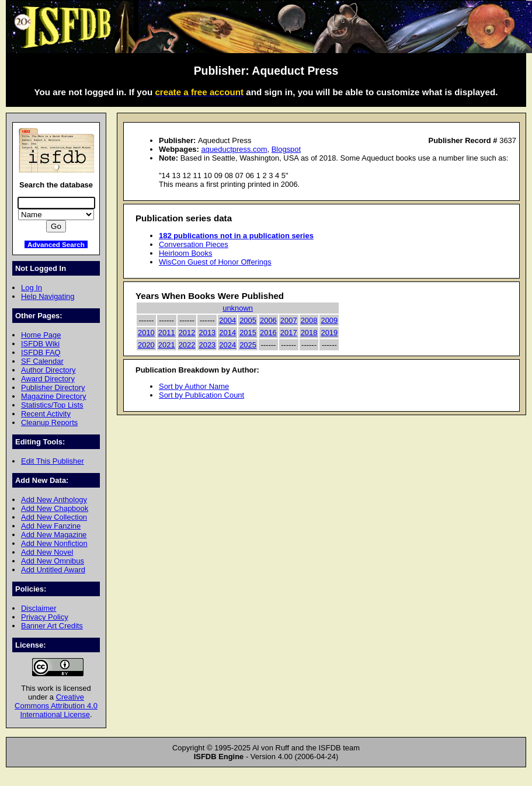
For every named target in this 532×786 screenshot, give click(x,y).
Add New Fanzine (51, 526)
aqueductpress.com (234, 149)
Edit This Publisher (53, 461)
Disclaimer (39, 608)
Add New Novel (47, 552)
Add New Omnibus (53, 561)
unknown (238, 308)
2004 (227, 320)
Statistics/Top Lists (52, 405)
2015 (248, 333)
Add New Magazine (54, 535)
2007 (289, 320)
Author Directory (48, 370)
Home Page (41, 335)
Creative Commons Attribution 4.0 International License (56, 706)
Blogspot (286, 149)
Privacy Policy (45, 617)
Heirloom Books (185, 253)
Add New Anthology (54, 500)
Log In (32, 288)
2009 (329, 320)
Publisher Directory (53, 387)
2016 (268, 333)
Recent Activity (46, 414)
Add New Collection (54, 517)
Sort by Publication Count (201, 395)
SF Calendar (42, 361)
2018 (309, 333)
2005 (248, 320)
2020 (146, 345)
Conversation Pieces (194, 244)
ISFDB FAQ (41, 352)
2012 (187, 333)
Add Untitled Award (53, 570)
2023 (207, 345)
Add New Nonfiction (54, 543)
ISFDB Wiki (40, 344)
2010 (146, 333)
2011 (167, 333)
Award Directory (48, 379)
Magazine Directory (54, 396)
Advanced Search (56, 244)
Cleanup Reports (49, 422)
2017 (289, 333)
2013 (207, 333)
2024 (227, 345)
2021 (167, 345)
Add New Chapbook (55, 508)
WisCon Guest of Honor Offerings (215, 262)
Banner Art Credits (52, 626)
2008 (309, 320)
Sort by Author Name (194, 386)
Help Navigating (48, 296)
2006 (268, 320)
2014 (227, 333)
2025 (248, 345)
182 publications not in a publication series (236, 236)
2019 (329, 333)
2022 (187, 345)
